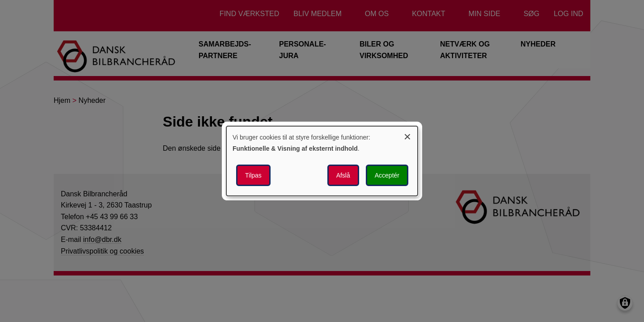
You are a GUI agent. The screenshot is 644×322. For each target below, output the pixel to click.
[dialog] (322, 161)
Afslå (343, 175)
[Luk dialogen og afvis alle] (407, 135)
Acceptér (387, 175)
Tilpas (253, 175)
